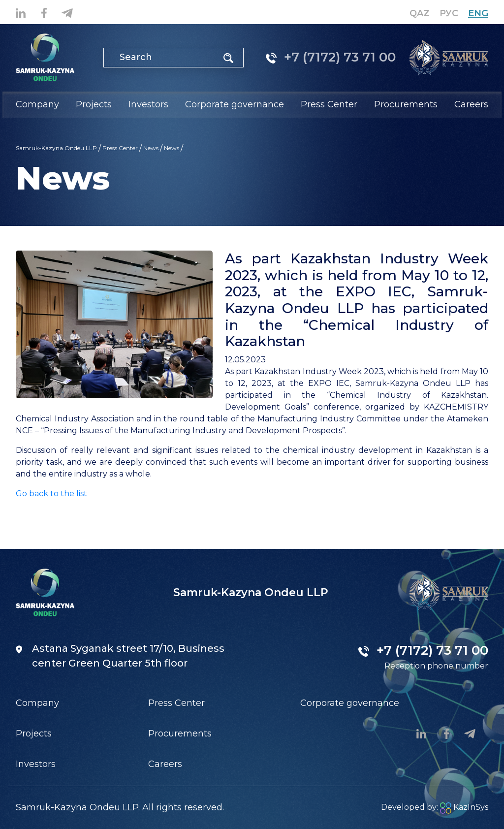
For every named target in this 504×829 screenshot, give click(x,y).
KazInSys (464, 807)
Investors (36, 764)
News (151, 148)
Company (37, 703)
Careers (471, 104)
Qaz (420, 13)
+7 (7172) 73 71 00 (331, 57)
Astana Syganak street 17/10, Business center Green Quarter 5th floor (120, 656)
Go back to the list (51, 494)
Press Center (120, 148)
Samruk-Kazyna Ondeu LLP (56, 148)
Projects (34, 733)
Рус (449, 13)
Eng (478, 13)
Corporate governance (350, 703)
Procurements (180, 733)
